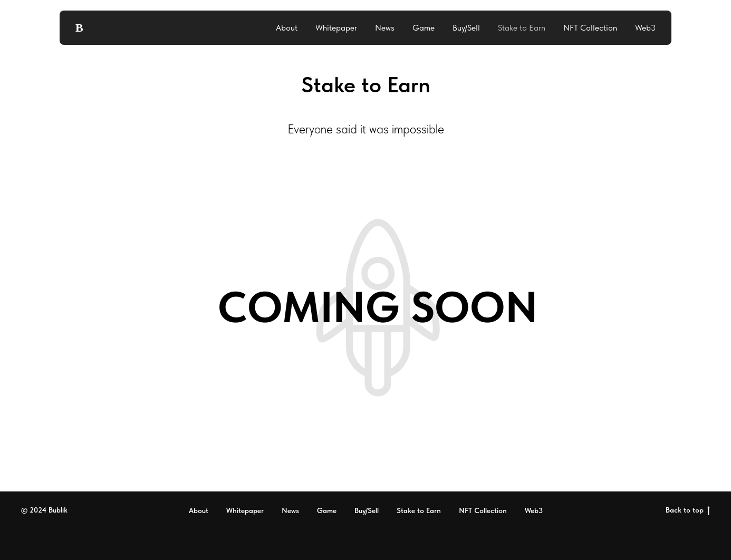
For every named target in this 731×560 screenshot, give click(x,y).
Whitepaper (336, 28)
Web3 (645, 28)
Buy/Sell (466, 28)
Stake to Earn (522, 28)
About (287, 28)
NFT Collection (590, 28)
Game (424, 28)
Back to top (688, 510)
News (385, 28)
